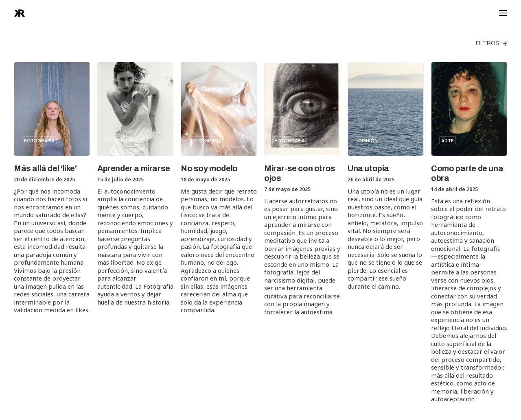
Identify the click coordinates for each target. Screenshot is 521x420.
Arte (448, 140)
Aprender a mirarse (134, 168)
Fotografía (39, 140)
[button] (52, 109)
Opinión (368, 140)
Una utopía (368, 168)
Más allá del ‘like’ (45, 168)
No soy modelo (209, 168)
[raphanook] (20, 13)
